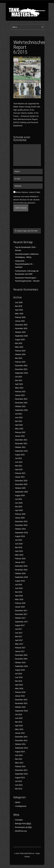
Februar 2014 (20, 766)
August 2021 (20, 455)
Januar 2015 (20, 733)
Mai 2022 (19, 421)
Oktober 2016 (20, 663)
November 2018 (21, 570)
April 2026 (19, 310)
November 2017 (21, 614)
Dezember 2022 (21, 399)
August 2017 (20, 625)
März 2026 (19, 314)
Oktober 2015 (20, 707)
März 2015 (19, 729)
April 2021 (19, 470)
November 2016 (21, 659)
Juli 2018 (19, 585)
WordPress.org (21, 831)
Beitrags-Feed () (23, 824)
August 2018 (20, 581)
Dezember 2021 (21, 440)
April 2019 (19, 551)
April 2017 (19, 640)
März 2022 (19, 429)
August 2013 (20, 778)
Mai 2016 (19, 681)
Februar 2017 (20, 648)
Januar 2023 (20, 395)
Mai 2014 (19, 759)
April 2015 (19, 726)
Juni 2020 (19, 503)
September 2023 (22, 373)
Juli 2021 (19, 458)
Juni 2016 (19, 677)
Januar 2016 (20, 696)
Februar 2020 (20, 514)
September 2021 (22, 451)
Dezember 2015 (21, 700)
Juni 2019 (19, 544)
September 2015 (22, 711)
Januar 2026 (20, 321)
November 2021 (21, 444)
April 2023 (19, 384)
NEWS (18, 802)
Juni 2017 (19, 633)
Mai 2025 (19, 343)
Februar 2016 (20, 692)
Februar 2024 (20, 362)
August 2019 (20, 536)
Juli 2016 (19, 674)
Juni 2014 (19, 755)
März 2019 (19, 555)
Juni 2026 (19, 303)
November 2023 (21, 369)
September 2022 (22, 410)
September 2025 (22, 336)
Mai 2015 (19, 722)
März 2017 (19, 644)
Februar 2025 (20, 351)
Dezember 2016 (21, 655)
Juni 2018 (19, 588)
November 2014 (21, 741)
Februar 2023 (20, 392)
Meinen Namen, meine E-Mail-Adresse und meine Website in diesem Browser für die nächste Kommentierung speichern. (27, 198)
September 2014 (22, 748)
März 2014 (19, 763)
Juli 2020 (19, 499)
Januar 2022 (20, 436)
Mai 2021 (19, 466)
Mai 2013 (19, 789)
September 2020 (22, 492)
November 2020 (21, 484)
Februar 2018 (20, 603)
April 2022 (19, 425)
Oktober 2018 (20, 573)
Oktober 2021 (20, 447)
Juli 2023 (19, 377)
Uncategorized (21, 806)
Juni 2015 (19, 718)
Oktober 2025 (20, 332)
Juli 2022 (19, 414)
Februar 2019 (20, 559)
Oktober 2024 (20, 354)
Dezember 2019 (21, 522)
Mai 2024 (19, 358)
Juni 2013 (19, 785)
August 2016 (20, 670)
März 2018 (19, 599)
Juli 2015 (19, 715)
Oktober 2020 (20, 488)
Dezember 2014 (21, 737)
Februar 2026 (20, 317)
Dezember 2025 (21, 325)
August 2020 (20, 496)
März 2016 (19, 689)
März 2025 (19, 347)
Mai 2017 (19, 637)
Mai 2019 (19, 547)
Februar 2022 (20, 432)
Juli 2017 (19, 629)
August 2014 (20, 752)
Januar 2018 (20, 607)
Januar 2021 (20, 477)
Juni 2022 (19, 418)
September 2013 (22, 774)
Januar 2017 (20, 651)
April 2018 (19, 596)
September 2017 (22, 622)
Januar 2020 (20, 518)
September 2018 (22, 577)
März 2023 (19, 388)
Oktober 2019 (20, 529)
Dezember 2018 (21, 566)
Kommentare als (23, 827)
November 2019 (21, 525)
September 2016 (22, 666)
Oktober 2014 (20, 744)
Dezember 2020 (21, 481)
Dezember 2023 (21, 366)
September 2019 (22, 533)
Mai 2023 (19, 380)
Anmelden (19, 820)
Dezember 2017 (21, 611)
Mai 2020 (19, 507)
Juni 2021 (19, 462)
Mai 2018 (19, 592)
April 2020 (19, 510)
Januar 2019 (20, 562)
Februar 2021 (20, 473)
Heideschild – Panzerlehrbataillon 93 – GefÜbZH (24, 264)
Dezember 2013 (21, 770)
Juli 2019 (19, 540)
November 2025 (21, 328)
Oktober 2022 (20, 406)
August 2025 (20, 340)
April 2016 (19, 685)
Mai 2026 (19, 306)
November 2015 (21, 703)
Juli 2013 (19, 781)
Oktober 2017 (20, 618)
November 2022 (21, 403)
